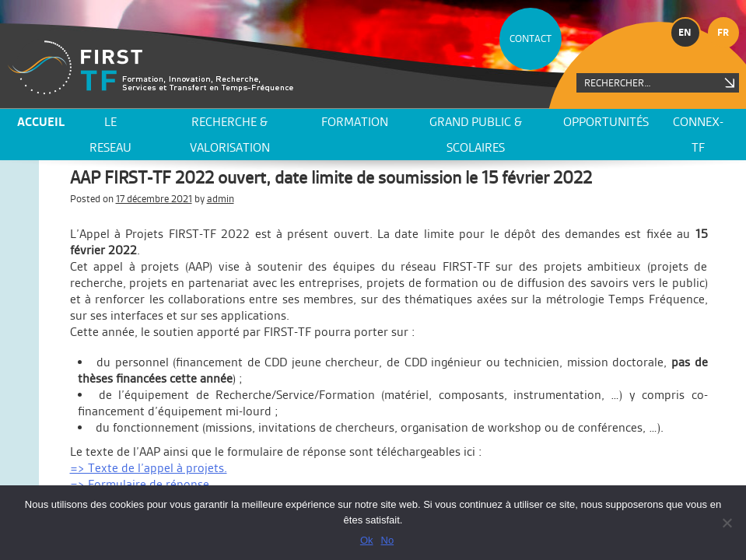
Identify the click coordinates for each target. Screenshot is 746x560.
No (388, 540)
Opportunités (606, 122)
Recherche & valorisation (230, 135)
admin (221, 199)
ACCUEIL (41, 122)
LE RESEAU (110, 135)
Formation (355, 122)
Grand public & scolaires (476, 135)
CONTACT (531, 38)
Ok (367, 540)
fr (723, 32)
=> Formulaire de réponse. (141, 484)
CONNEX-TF (698, 135)
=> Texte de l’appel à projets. (149, 468)
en (685, 32)
